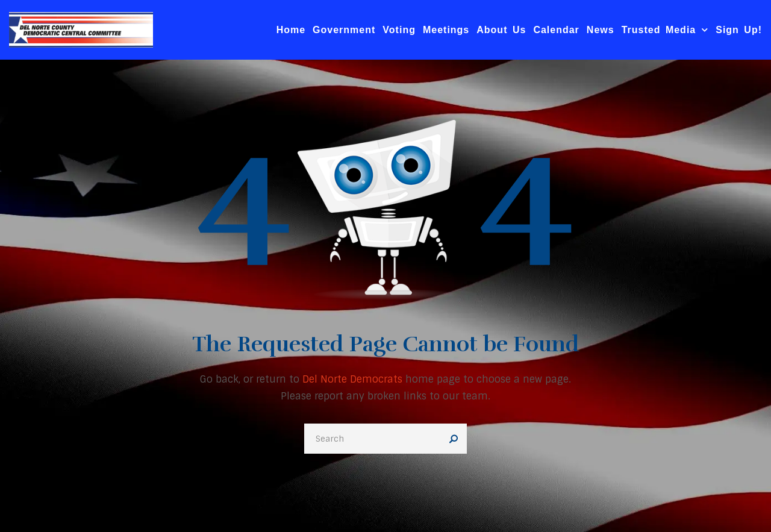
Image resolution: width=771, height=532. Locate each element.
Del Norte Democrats (352, 379)
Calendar (556, 30)
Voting (399, 30)
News (601, 30)
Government (344, 30)
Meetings (446, 30)
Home (291, 30)
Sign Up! (739, 30)
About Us (501, 30)
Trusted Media (665, 30)
